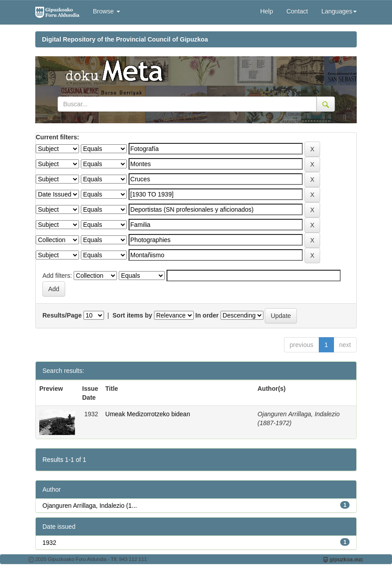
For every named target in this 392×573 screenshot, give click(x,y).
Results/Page (62, 315)
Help (267, 11)
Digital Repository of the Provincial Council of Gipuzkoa (125, 39)
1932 (49, 543)
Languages (339, 11)
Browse (106, 11)
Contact (297, 11)
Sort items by (132, 315)
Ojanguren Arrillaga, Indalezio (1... (90, 506)
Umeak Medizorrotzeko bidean (148, 414)
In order (207, 315)
